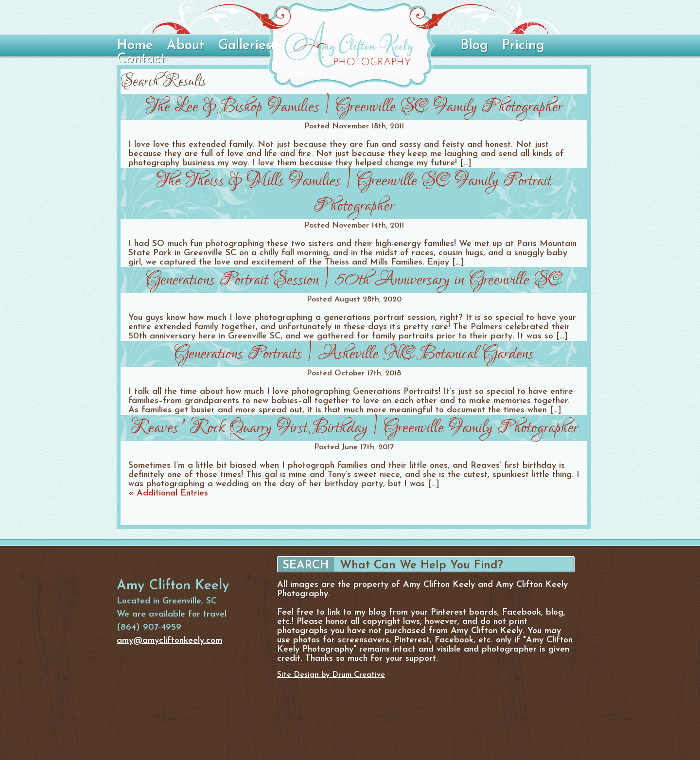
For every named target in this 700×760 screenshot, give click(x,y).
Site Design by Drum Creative (331, 675)
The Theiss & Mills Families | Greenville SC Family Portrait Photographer (354, 193)
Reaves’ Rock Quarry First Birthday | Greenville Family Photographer (354, 428)
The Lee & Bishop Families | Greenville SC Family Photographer (354, 107)
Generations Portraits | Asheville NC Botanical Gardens (354, 354)
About (185, 46)
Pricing (523, 46)
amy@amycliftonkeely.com (169, 641)
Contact (141, 59)
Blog (474, 46)
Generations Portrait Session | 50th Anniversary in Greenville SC (354, 280)
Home (135, 46)
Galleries (245, 46)
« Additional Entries (168, 493)
